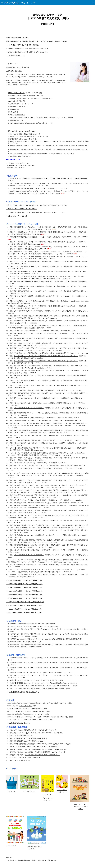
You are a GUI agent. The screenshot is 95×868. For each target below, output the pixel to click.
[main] (48, 19)
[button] (2, 3)
